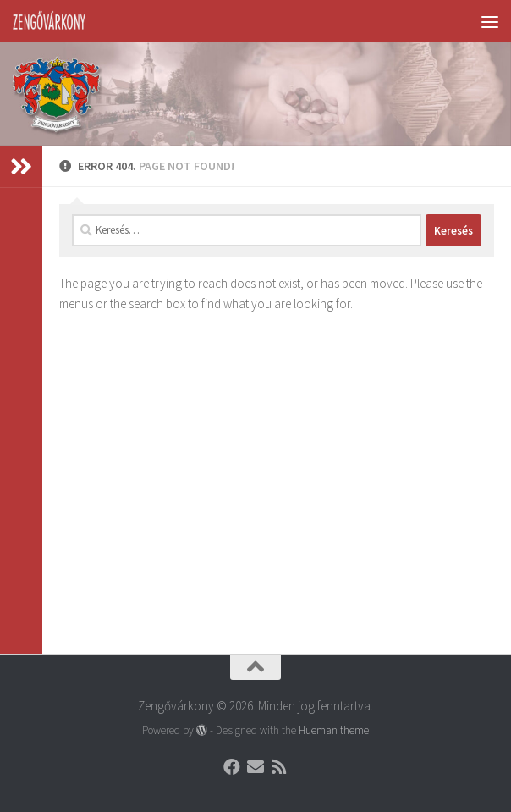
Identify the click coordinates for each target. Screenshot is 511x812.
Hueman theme (334, 730)
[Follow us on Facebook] (232, 767)
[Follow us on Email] (255, 767)
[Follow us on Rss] (279, 767)
